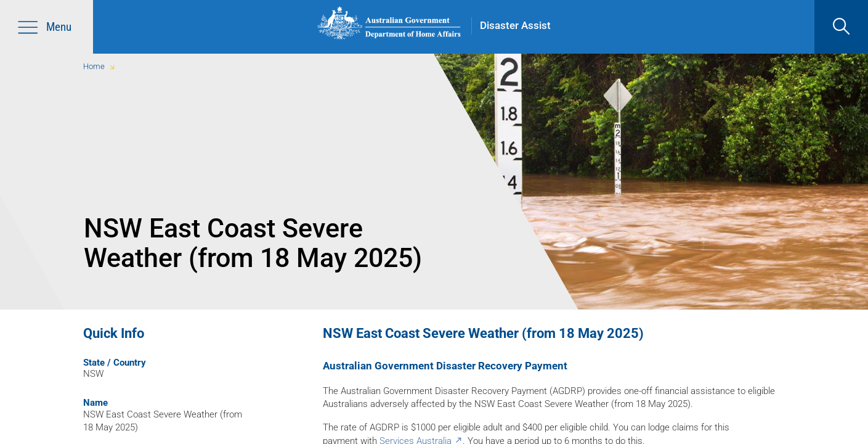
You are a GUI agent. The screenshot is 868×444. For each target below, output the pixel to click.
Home (94, 66)
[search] (841, 27)
